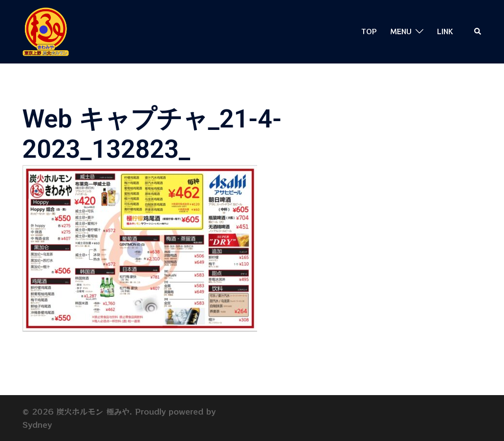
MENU (401, 31)
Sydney (37, 424)
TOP (369, 31)
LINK (445, 31)
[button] (478, 31)
